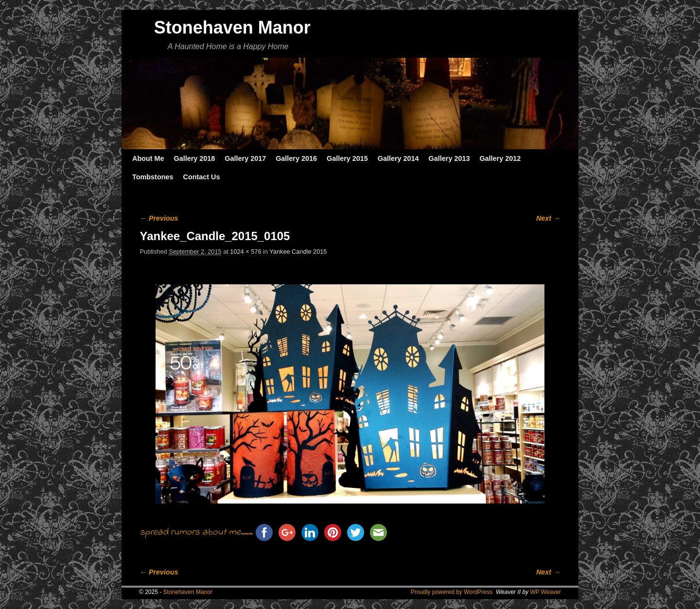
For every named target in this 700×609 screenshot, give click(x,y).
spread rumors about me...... (196, 532)
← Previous (159, 218)
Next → (548, 218)
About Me (148, 158)
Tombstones (153, 177)
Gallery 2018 (195, 158)
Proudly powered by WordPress (452, 592)
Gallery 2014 (398, 158)
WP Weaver (545, 592)
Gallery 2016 (296, 158)
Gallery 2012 (500, 158)
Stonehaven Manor (232, 27)
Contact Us (201, 177)
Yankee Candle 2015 (298, 252)
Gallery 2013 (449, 158)
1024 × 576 (245, 252)
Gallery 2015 (347, 158)
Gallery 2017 (245, 158)
